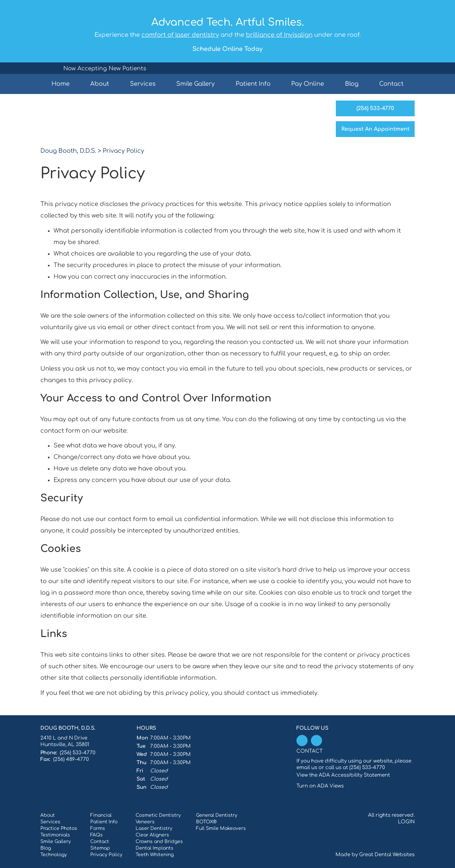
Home (61, 84)
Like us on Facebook (302, 741)
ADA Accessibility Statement (354, 775)
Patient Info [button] (253, 84)
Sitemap (100, 848)
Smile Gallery (195, 84)
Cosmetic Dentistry (158, 815)
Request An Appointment (375, 129)
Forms (98, 828)
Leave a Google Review (316, 741)
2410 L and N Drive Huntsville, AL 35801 (65, 741)
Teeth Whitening (155, 855)
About (48, 815)
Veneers (145, 822)
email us (307, 768)
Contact (391, 84)
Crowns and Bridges (159, 842)
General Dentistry (217, 815)
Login (406, 822)
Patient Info (104, 822)
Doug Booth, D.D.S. (68, 151)
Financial (101, 815)
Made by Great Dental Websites (375, 855)
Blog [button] (352, 84)
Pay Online (308, 84)
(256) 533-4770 (375, 108)
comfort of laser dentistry (180, 35)
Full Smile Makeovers (221, 828)
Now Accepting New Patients (105, 69)
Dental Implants (154, 848)
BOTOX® (206, 822)
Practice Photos (59, 828)
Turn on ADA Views (320, 786)
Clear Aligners (152, 835)
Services (143, 84)
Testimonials (55, 835)
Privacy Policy (123, 151)
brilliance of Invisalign (279, 35)
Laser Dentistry (154, 828)
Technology (54, 855)
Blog (46, 848)
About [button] (100, 84)
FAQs (97, 835)
